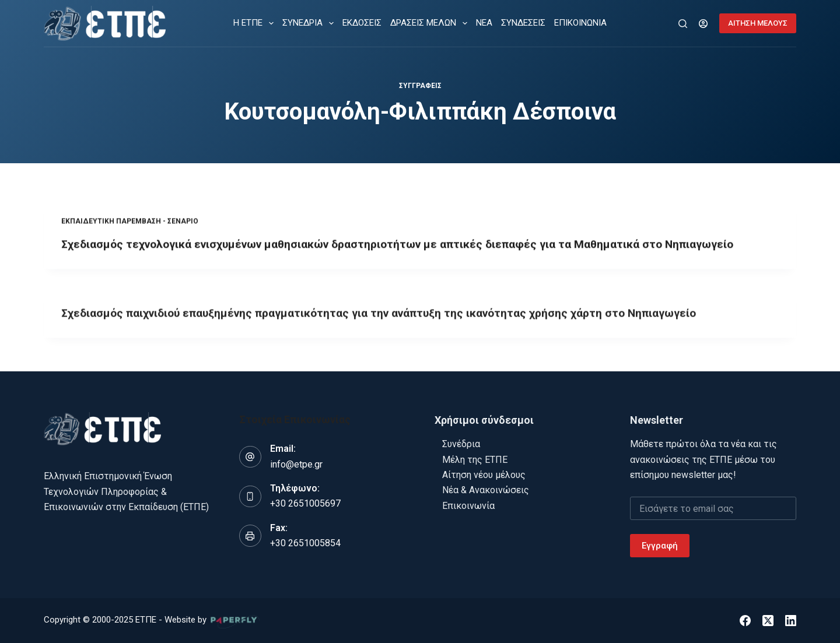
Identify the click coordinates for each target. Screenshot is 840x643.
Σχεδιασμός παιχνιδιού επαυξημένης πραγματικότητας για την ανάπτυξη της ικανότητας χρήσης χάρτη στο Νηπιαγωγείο (392, 316)
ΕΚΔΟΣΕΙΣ (362, 23)
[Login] (703, 24)
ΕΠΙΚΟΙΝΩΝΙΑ (580, 23)
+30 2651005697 (305, 503)
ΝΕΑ (484, 23)
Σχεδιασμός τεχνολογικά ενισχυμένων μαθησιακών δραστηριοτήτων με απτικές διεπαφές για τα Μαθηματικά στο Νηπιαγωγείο (412, 245)
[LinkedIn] (791, 621)
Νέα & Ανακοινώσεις (486, 490)
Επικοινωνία (468, 506)
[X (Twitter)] (768, 621)
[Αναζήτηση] (683, 24)
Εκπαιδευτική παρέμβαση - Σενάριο (130, 222)
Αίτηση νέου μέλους (484, 475)
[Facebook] (745, 621)
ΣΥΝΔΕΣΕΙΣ (523, 23)
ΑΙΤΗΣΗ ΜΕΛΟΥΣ (758, 23)
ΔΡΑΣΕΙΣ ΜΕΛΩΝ (431, 23)
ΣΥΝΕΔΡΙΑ (310, 23)
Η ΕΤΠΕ (256, 23)
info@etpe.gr (296, 464)
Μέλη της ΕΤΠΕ (475, 460)
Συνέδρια (461, 444)
